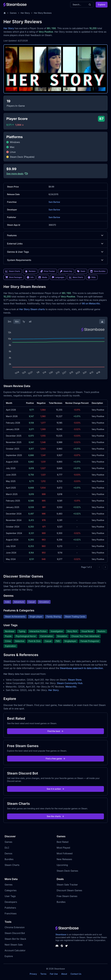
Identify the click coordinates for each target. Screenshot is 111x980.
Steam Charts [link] (13, 271)
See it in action (55, 789)
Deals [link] (81, 271)
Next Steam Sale (14, 945)
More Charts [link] (76, 277)
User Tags (10, 896)
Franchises (11, 913)
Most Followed (65, 853)
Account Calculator (15, 950)
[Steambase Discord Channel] (57, 946)
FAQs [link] (92, 277)
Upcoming (62, 865)
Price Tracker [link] (48, 271)
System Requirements (55, 260)
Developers (11, 902)
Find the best (56, 731)
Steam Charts (12, 865)
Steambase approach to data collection (81, 668)
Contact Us (76, 974)
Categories (11, 890)
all (30, 322)
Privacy (33, 974)
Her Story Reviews (43, 13)
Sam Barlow (54, 202)
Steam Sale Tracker (67, 885)
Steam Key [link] (66, 271)
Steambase (61, 934)
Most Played (63, 848)
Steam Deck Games (67, 871)
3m (9, 322)
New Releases (64, 859)
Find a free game (55, 759)
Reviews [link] (30, 271)
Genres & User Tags (55, 252)
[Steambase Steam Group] (62, 946)
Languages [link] (58, 277)
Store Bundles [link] (98, 271)
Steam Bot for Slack (15, 939)
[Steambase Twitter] (66, 946)
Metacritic (71, 687)
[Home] (5, 13)
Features (55, 235)
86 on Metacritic (91, 303)
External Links (55, 244)
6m (17, 322)
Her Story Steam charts (32, 309)
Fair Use (54, 974)
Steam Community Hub (70, 683)
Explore (102, 5)
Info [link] (30, 277)
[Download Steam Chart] (102, 322)
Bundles (9, 859)
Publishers (10, 908)
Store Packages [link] (14, 277)
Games (13, 13)
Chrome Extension (15, 927)
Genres (9, 885)
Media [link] (43, 277)
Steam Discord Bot (15, 933)
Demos (8, 853)
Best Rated (63, 842)
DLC (7, 848)
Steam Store (75, 680)
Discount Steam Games (69, 890)
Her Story (25, 13)
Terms (43, 974)
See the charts (56, 816)
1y (24, 322)
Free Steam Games (67, 896)
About (64, 974)
